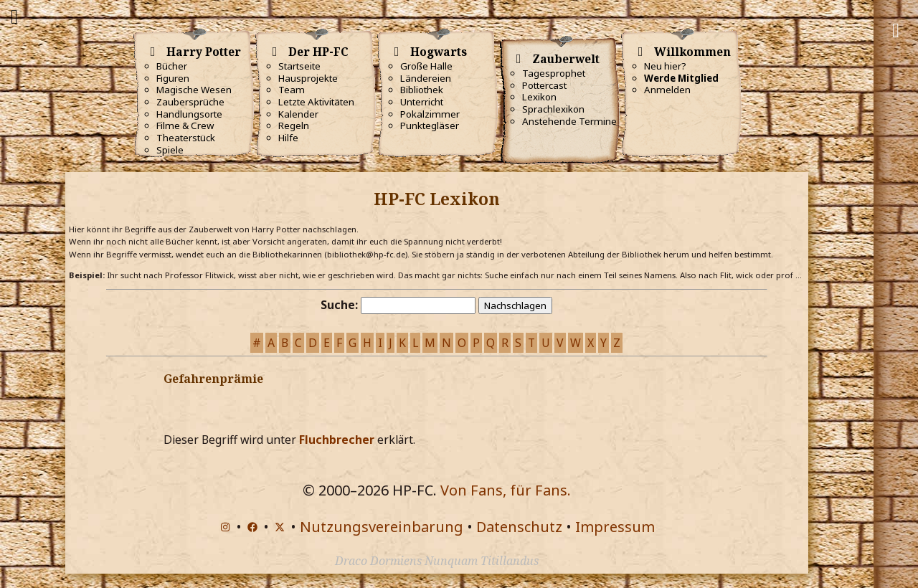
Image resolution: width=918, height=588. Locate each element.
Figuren (173, 78)
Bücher (172, 66)
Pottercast (544, 85)
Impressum (615, 527)
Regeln (294, 125)
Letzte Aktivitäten (316, 102)
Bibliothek (422, 90)
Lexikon (539, 97)
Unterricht (422, 102)
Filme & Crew (185, 125)
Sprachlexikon (553, 109)
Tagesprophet (554, 73)
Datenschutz (519, 527)
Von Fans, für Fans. (506, 490)
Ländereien (426, 78)
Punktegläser (430, 125)
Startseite (299, 66)
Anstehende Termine (569, 121)
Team (292, 90)
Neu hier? (665, 66)
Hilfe (288, 138)
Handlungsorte (189, 114)
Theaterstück (186, 138)
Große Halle (426, 66)
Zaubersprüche (190, 102)
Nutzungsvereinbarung (382, 527)
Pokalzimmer (430, 114)
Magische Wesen (194, 90)
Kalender (298, 114)
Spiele (170, 150)
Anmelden (667, 90)
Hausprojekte (308, 78)
